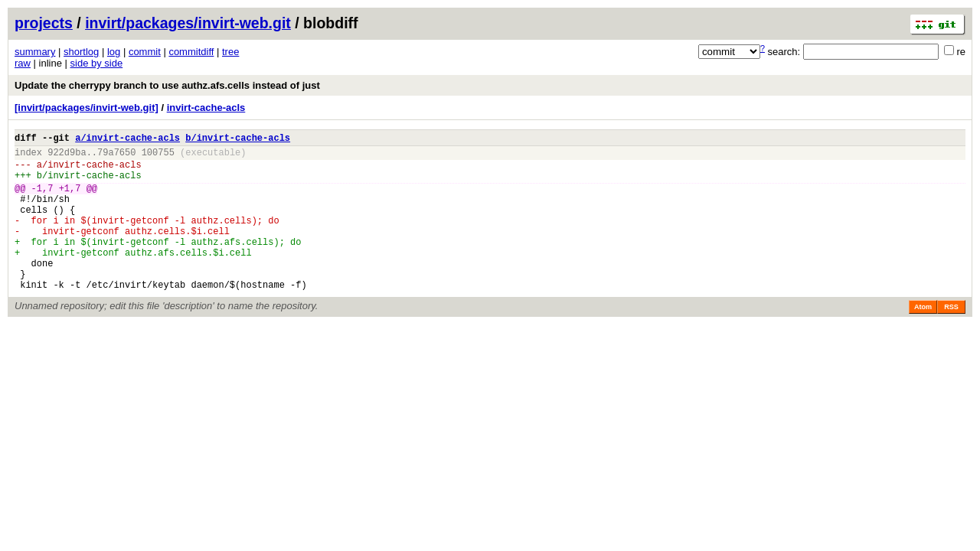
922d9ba (67, 156)
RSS (951, 339)
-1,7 (42, 199)
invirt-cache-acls (206, 108)
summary (35, 52)
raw (23, 63)
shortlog (81, 52)
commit (145, 52)
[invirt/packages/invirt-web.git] (87, 108)
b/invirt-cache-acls (238, 140)
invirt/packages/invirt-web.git (188, 23)
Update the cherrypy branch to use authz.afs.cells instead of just (167, 85)
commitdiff (191, 52)
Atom (923, 339)
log (114, 52)
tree (230, 52)
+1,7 (70, 199)
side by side (97, 63)
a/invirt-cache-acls (127, 140)
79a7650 (116, 156)
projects (44, 23)
